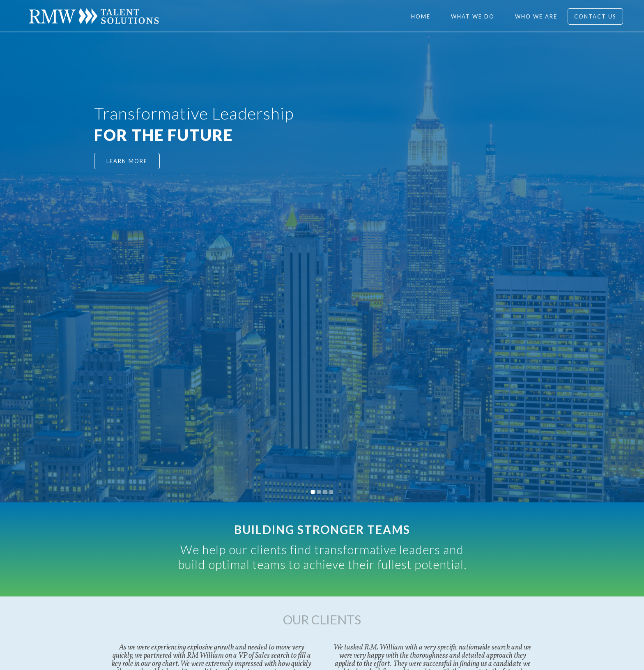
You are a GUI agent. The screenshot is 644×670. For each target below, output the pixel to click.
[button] (313, 492)
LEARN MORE (127, 161)
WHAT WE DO (473, 16)
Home (421, 16)
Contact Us (595, 16)
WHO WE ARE (536, 16)
